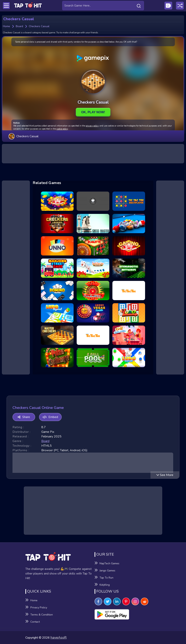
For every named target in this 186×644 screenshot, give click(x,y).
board (45, 441)
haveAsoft (59, 637)
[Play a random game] (180, 6)
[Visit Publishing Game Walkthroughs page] (168, 6)
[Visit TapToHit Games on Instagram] (135, 601)
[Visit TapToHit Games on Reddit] (144, 601)
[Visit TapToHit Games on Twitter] (108, 601)
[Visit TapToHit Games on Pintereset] (126, 601)
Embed (50, 417)
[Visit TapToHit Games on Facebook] (98, 601)
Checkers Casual (23, 136)
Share (24, 417)
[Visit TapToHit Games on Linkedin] (117, 601)
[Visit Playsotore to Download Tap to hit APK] (128, 614)
